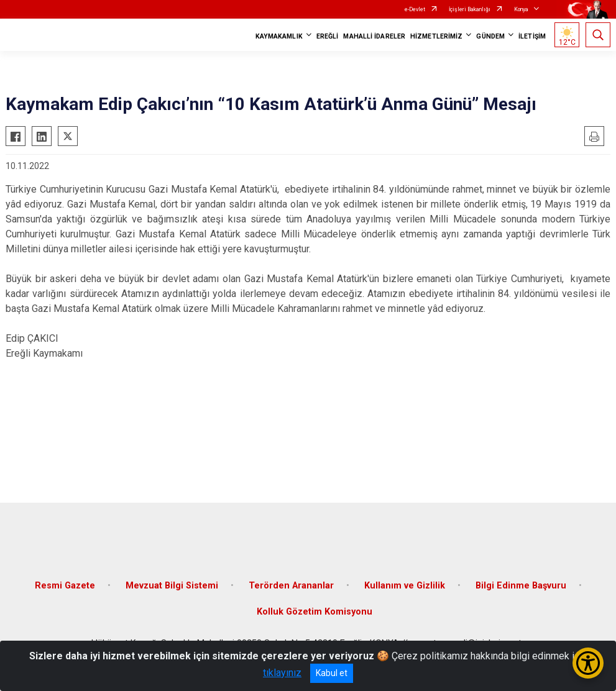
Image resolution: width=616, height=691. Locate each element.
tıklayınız (282, 673)
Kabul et (332, 673)
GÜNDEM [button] (490, 36)
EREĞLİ (328, 36)
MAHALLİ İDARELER (374, 36)
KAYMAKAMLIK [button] (279, 36)
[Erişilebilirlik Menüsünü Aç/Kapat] (588, 663)
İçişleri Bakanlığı (470, 9)
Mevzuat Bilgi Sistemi (172, 586)
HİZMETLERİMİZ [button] (436, 36)
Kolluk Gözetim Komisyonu (315, 612)
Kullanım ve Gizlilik (405, 586)
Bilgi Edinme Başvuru (521, 586)
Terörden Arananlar (291, 586)
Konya (521, 9)
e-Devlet (415, 9)
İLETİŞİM (532, 36)
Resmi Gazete (65, 586)
